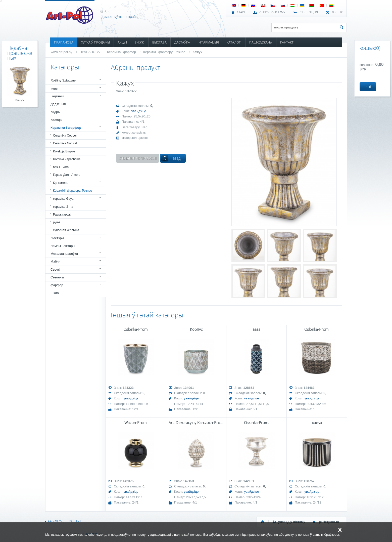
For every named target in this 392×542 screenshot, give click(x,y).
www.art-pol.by (62, 52)
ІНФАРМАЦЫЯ (208, 42)
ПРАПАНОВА (64, 42)
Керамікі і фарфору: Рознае (164, 52)
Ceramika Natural (65, 143)
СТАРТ (241, 12)
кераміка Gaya (63, 199)
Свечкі (55, 269)
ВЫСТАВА (159, 42)
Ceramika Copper (65, 136)
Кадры (55, 112)
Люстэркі (57, 238)
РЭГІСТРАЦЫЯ (308, 12)
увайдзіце (139, 111)
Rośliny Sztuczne (63, 80)
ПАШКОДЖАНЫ (261, 42)
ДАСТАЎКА (182, 42)
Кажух (197, 52)
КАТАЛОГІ (234, 42)
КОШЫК (337, 12)
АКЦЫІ (122, 42)
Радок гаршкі (62, 215)
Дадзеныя (58, 104)
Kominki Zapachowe (67, 159)
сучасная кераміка (66, 230)
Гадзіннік (57, 96)
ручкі (56, 222)
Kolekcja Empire (64, 151)
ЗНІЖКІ (140, 42)
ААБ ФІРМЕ (56, 521)
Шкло (55, 293)
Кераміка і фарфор (121, 52)
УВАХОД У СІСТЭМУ (272, 12)
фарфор (57, 285)
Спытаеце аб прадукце (138, 158)
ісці (368, 87)
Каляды (56, 120)
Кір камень (61, 183)
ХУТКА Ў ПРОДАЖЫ (95, 42)
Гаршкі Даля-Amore (67, 175)
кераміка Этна (63, 207)
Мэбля (55, 261)
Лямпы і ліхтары (63, 246)
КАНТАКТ (287, 42)
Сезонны (57, 277)
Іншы (54, 88)
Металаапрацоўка (64, 254)
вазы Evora (61, 167)
